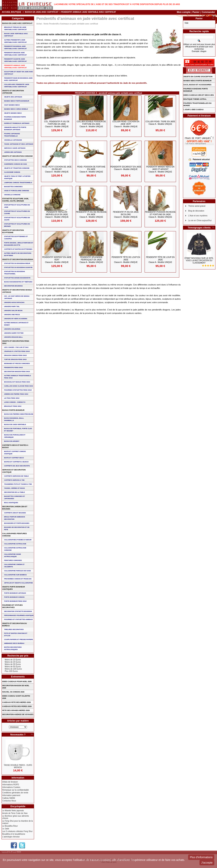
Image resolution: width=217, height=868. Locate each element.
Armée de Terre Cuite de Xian (15, 813)
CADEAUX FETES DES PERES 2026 (17, 706)
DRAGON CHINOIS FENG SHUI (15, 355)
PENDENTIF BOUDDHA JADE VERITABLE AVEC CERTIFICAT (15, 47)
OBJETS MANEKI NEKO (13, 113)
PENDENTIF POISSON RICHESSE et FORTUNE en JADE (160, 214)
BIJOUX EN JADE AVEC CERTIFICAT (42, 12)
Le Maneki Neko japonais (13, 811)
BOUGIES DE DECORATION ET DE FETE (17, 528)
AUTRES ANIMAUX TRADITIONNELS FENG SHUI (17, 377)
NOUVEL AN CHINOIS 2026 (13, 692)
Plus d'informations (201, 857)
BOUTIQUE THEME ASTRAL (195, 99)
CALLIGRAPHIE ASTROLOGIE (15, 544)
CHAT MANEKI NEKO (12, 105)
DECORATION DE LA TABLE (14, 492)
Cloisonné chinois (12, 172)
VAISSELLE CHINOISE (12, 195)
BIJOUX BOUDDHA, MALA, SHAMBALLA (14, 419)
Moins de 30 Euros (13, 664)
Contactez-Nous (9, 801)
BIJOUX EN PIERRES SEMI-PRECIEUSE (19, 414)
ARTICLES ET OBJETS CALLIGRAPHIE (18, 583)
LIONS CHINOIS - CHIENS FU (15, 402)
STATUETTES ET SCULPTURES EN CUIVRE (17, 212)
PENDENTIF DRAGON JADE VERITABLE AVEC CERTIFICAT (15, 54)
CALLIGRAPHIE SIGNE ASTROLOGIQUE (12, 555)
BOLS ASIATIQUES (11, 503)
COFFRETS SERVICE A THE (14, 480)
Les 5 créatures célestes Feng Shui (17, 831)
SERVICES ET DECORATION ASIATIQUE (14, 471)
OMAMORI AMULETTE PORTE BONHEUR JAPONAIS (15, 128)
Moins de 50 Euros (13, 667)
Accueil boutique (12, 12)
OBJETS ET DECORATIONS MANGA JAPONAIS (17, 291)
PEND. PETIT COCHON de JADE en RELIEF (57, 169)
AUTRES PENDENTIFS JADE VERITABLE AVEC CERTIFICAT (15, 41)
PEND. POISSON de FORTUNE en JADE (91, 169)
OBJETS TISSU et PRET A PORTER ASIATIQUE (17, 177)
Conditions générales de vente (15, 793)
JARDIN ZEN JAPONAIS (13, 152)
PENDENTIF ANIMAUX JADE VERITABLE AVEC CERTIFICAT (15, 66)
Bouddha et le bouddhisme (14, 834)
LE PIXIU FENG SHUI (12, 398)
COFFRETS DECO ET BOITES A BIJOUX (15, 446)
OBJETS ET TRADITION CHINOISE (17, 168)
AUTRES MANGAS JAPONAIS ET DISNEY (16, 324)
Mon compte (184, 12)
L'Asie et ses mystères (198, 216)
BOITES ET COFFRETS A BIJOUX (16, 462)
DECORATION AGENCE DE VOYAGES (18, 714)
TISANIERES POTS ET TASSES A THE (18, 484)
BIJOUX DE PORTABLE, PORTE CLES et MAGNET (18, 430)
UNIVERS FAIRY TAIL (12, 306)
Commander (208, 12)
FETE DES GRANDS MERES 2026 (16, 710)
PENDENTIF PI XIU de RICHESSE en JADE (91, 214)
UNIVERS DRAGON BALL (13, 337)
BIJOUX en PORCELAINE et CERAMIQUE (15, 436)
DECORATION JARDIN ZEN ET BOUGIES (15, 508)
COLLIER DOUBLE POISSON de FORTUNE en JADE (91, 124)
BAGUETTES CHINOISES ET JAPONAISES (14, 497)
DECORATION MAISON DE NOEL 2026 (16, 687)
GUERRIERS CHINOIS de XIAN (15, 164)
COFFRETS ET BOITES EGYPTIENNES (18, 249)
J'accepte (207, 863)
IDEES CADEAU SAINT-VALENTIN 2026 (16, 697)
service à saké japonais (15, 148)
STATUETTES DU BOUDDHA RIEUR (17, 263)
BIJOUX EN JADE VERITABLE (15, 424)
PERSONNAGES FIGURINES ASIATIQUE (19, 615)
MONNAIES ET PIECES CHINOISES (17, 363)
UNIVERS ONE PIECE (12, 315)
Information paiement (11, 795)
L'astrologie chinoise (11, 837)
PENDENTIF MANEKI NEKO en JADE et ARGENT (160, 169)
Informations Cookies (11, 787)
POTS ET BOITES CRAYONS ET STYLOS (16, 634)
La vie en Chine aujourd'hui (200, 220)
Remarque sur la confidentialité (15, 790)
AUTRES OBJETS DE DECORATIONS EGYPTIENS (18, 254)
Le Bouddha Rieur (10, 826)
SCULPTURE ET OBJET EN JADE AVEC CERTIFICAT (19, 73)
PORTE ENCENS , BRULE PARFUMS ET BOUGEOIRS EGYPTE (19, 244)
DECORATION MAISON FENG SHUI (17, 372)
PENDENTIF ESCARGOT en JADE (126, 168)
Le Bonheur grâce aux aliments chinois (15, 817)
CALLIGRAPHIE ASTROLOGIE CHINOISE (15, 549)
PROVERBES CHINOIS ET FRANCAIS (18, 579)
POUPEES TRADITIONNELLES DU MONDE (198, 104)
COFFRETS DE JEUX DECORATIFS (17, 466)
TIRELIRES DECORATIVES (14, 629)
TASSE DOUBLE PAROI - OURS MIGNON (18, 766)
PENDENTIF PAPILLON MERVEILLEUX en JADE (57, 214)
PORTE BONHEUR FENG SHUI (15, 601)
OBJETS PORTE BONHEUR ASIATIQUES (13, 588)
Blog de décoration (196, 211)
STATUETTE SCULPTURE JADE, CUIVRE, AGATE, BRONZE (15, 200)
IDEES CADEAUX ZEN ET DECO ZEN (199, 95)
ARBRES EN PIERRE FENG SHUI (16, 394)
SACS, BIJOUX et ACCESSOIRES (197, 85)
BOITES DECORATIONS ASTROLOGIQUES (13, 648)
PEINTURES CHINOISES (13, 560)
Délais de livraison (10, 782)
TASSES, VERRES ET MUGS (14, 488)
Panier (196, 12)
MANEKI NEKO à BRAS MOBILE (16, 109)
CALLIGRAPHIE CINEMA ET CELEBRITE (14, 566)
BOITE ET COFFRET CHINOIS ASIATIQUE (15, 453)
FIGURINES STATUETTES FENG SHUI (18, 390)
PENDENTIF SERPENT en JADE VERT (57, 260)
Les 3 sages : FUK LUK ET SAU (16, 347)
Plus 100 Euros (11, 671)
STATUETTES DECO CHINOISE (15, 160)
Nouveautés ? (18, 735)
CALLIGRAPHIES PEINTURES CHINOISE (14, 535)
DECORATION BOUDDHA (13, 286)
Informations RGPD (10, 785)
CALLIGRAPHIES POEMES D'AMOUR (18, 540)
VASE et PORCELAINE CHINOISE (16, 191)
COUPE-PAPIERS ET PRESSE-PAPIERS (18, 639)
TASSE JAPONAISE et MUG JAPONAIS (19, 144)
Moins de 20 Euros (13, 662)
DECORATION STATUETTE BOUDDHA (18, 611)
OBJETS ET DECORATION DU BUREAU (14, 625)
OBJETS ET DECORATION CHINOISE (17, 156)
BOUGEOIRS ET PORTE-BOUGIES (17, 523)
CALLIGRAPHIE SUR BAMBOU (15, 575)
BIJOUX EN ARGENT (12, 441)
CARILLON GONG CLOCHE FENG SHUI (18, 386)
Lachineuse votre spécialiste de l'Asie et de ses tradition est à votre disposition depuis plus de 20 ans (117, 4)
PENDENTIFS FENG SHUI (13, 368)
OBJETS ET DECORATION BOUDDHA (18, 259)
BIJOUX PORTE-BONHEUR (13, 410)
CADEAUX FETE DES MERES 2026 (16, 702)
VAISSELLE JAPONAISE (13, 140)
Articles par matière (18, 721)
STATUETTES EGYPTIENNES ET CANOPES (16, 238)
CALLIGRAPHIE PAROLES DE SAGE (17, 571)
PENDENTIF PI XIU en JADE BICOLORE (126, 214)
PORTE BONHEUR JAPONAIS (15, 593)
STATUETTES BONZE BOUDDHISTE (17, 278)
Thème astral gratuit (197, 206)
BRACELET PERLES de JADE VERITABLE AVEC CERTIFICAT (15, 28)
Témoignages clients (199, 228)
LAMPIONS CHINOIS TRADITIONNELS (18, 183)
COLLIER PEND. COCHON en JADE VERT (126, 124)
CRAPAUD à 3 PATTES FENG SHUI (17, 351)
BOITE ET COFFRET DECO (14, 458)
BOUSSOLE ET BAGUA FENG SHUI (17, 382)
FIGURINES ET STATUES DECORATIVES (12, 606)
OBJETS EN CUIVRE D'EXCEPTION (198, 77)
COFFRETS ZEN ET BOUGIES (15, 513)
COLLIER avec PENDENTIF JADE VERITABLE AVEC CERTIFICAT (17, 86)
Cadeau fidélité (9, 798)
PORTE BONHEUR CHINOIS (14, 597)
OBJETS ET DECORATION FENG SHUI (16, 342)
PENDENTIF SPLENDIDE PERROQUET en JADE (91, 260)
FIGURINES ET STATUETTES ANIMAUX (18, 619)
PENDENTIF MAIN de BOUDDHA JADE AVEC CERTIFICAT (18, 79)
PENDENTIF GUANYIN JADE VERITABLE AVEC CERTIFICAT (15, 60)
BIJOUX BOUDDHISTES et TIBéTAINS (18, 282)
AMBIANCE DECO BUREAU (14, 643)
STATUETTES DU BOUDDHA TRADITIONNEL (14, 273)
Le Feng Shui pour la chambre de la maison (17, 822)
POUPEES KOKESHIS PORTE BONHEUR (15, 118)
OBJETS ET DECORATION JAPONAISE (13, 92)
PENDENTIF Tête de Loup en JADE (126, 260)
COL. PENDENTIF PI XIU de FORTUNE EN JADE (57, 124)
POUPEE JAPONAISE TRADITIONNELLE (12, 135)
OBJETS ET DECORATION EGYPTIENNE (13, 231)
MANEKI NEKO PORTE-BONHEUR (17, 101)
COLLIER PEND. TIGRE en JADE (160, 123)
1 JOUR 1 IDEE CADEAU (194, 110)
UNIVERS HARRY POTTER (14, 333)
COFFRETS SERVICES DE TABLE (16, 476)
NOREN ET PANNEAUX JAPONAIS (17, 123)
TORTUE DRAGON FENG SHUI (15, 359)
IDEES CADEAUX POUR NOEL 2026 (17, 682)
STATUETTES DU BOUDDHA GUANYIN (18, 267)
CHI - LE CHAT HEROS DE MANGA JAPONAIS (17, 297)
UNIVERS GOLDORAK (12, 329)
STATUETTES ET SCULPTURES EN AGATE (17, 219)
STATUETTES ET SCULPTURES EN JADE (17, 206)
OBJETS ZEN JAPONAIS (13, 97)
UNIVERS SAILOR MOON (13, 311)
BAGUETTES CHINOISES (13, 187)
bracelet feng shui (13, 406)
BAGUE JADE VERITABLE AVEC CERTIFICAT (16, 35)
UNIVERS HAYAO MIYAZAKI (14, 302)
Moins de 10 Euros (13, 660)
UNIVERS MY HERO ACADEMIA (16, 319)
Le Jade (6, 829)
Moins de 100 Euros (13, 669)
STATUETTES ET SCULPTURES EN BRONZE (17, 225)
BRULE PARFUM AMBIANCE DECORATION (14, 518)
